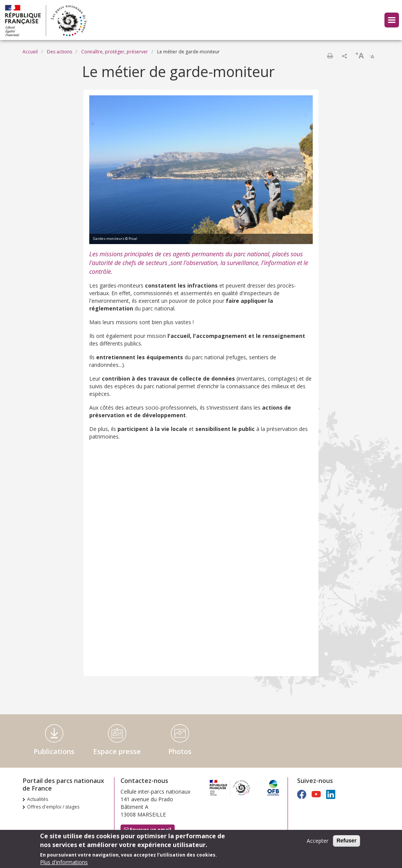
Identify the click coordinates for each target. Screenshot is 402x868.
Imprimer (330, 56)
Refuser (346, 841)
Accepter (318, 841)
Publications (54, 751)
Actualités (38, 799)
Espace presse (117, 751)
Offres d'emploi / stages (53, 807)
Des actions (59, 52)
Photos (180, 751)
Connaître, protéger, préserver (115, 52)
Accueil (30, 52)
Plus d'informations (64, 862)
